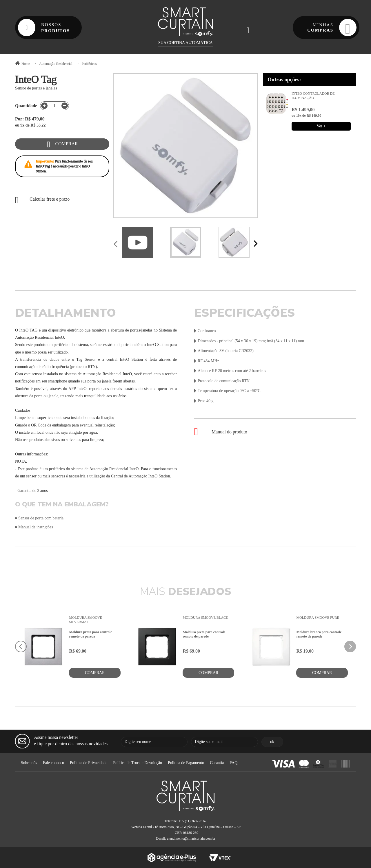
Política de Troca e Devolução (138, 763)
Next (255, 244)
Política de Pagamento (186, 763)
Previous (116, 245)
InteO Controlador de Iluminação (313, 96)
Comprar (66, 144)
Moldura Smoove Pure (318, 618)
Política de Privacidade (89, 763)
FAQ (233, 763)
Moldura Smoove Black (205, 618)
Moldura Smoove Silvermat (86, 620)
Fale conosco (53, 763)
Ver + (321, 126)
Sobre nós (29, 763)
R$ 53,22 (38, 125)
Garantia (217, 763)
